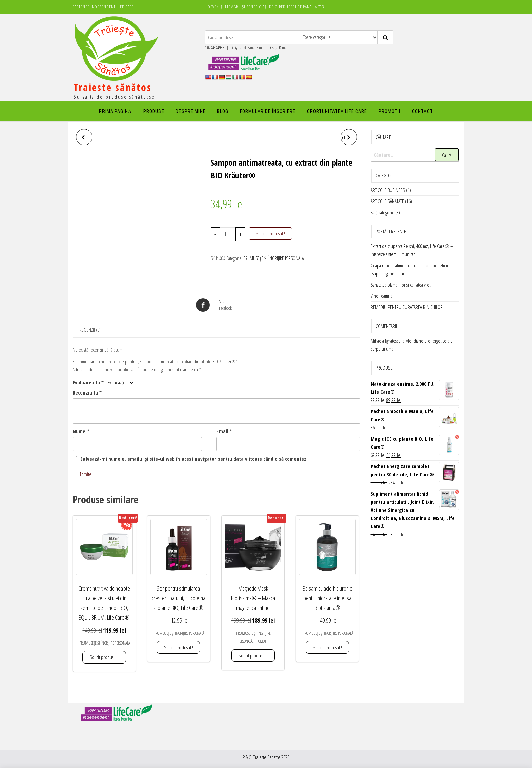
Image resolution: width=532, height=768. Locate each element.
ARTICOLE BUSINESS (388, 190)
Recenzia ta (87, 392)
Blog (223, 111)
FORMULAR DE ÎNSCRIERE (268, 111)
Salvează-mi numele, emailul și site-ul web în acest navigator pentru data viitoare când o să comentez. (194, 459)
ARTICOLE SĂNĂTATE (387, 201)
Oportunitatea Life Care (337, 111)
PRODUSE (154, 111)
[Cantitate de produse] (228, 234)
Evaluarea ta (88, 382)
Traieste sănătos (113, 87)
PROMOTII (389, 111)
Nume (81, 431)
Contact (422, 111)
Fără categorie (382, 212)
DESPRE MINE (191, 111)
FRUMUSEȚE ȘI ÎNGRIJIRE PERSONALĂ (274, 258)
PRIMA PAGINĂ (115, 111)
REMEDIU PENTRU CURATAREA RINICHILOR (407, 307)
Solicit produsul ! (270, 233)
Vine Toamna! (382, 296)
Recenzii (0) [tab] (90, 330)
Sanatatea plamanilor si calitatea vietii (401, 285)
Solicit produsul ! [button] (104, 657)
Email (224, 431)
